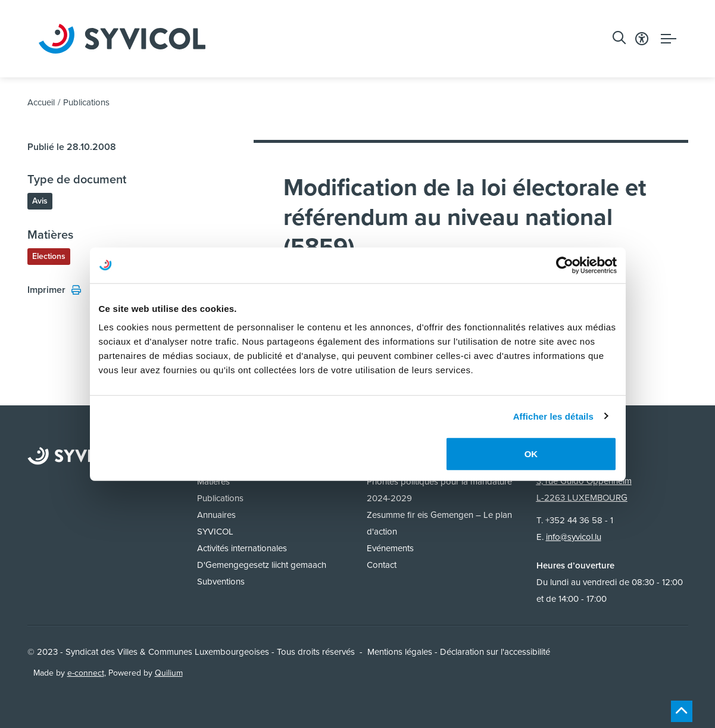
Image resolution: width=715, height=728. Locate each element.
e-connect (86, 673)
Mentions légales (400, 652)
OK (531, 454)
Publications (86, 102)
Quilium (169, 673)
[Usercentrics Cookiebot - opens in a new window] (565, 265)
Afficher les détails (553, 416)
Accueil (41, 102)
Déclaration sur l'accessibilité (495, 652)
